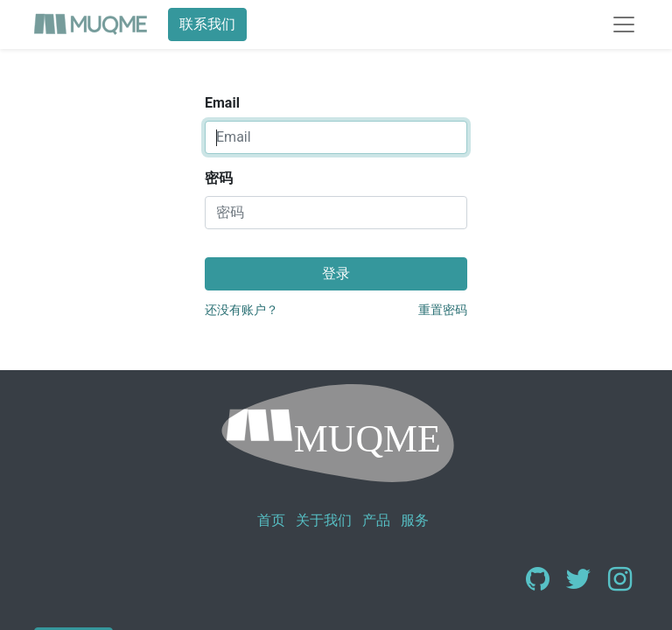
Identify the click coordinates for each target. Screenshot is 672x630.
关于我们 (324, 520)
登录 (336, 273)
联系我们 (207, 24)
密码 (219, 178)
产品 (376, 520)
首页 (271, 520)
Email (222, 103)
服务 (415, 520)
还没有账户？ (241, 310)
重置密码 (443, 310)
